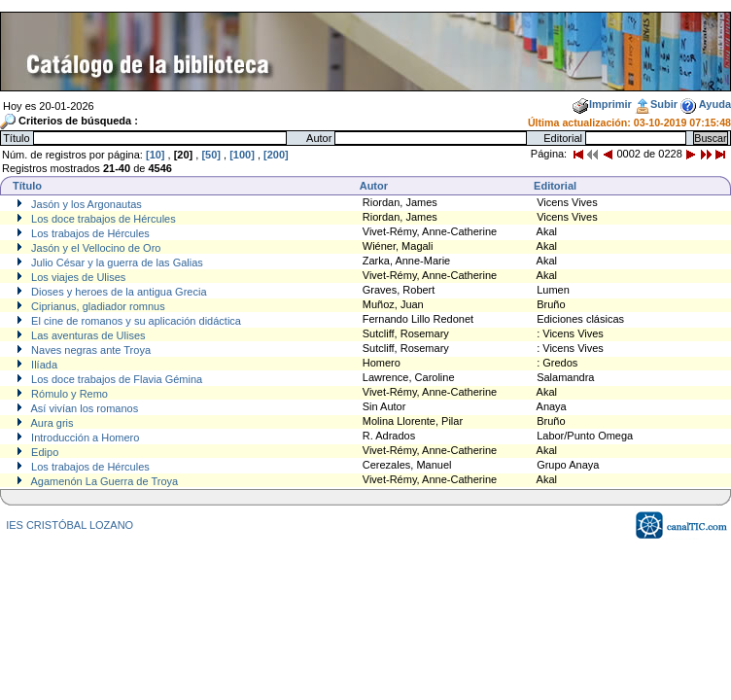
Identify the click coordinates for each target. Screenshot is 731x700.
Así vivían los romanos (83, 408)
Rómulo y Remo (68, 394)
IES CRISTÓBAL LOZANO (70, 525)
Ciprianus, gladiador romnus (97, 306)
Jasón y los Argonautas (85, 204)
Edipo (43, 452)
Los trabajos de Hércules (89, 233)
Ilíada (43, 365)
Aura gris (51, 423)
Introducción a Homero (84, 437)
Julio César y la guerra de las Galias (116, 262)
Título (27, 186)
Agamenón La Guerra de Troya (103, 481)
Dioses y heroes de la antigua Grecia (117, 292)
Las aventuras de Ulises (87, 335)
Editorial (555, 186)
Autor (374, 186)
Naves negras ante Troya (89, 350)
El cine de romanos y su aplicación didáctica (135, 321)
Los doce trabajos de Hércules (102, 219)
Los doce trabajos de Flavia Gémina (115, 379)
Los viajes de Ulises (77, 277)
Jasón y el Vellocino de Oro (94, 248)
